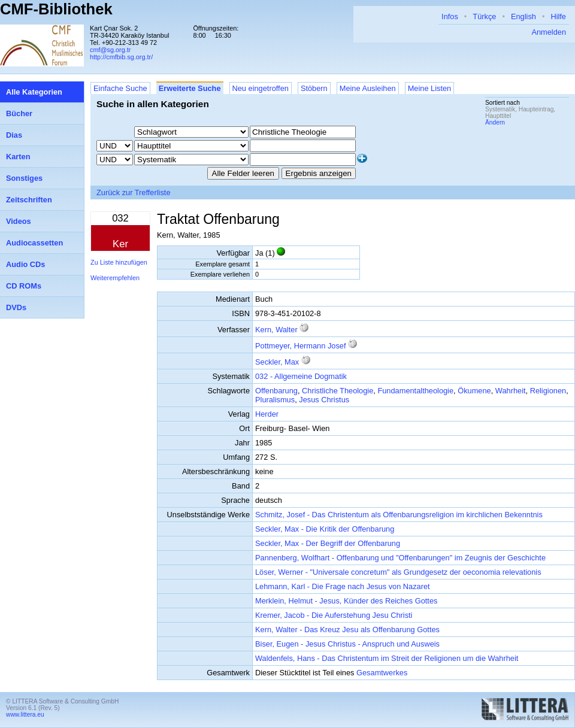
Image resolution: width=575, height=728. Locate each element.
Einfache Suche (120, 88)
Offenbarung (276, 391)
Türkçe (484, 16)
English (523, 16)
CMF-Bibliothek (56, 9)
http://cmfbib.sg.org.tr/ (121, 57)
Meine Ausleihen (368, 88)
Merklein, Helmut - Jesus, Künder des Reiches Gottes (346, 601)
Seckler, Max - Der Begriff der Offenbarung (328, 543)
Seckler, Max (277, 362)
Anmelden (549, 32)
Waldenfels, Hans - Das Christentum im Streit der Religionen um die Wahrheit (387, 658)
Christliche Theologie (338, 391)
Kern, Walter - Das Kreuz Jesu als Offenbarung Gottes (347, 630)
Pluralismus (275, 400)
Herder (267, 414)
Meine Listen (430, 88)
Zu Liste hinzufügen (119, 262)
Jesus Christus (324, 400)
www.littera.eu (25, 715)
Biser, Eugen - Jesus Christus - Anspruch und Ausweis (347, 644)
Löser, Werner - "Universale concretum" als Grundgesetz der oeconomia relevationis (398, 572)
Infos (450, 16)
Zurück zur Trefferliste (134, 192)
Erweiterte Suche (190, 88)
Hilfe (558, 16)
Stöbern (314, 88)
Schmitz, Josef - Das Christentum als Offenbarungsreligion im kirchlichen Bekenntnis (399, 515)
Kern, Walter (276, 330)
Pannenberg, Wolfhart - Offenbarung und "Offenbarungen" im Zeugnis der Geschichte (400, 558)
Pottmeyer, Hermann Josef (301, 346)
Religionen (548, 391)
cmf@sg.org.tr (110, 50)
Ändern (495, 122)
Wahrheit (511, 391)
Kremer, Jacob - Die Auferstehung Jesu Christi (334, 615)
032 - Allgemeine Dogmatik (301, 376)
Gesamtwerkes (382, 673)
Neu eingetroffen (261, 88)
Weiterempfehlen (115, 278)
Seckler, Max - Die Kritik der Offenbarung (325, 529)
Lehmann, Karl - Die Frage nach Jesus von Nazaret (343, 586)
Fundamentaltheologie (415, 391)
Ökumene (474, 391)
